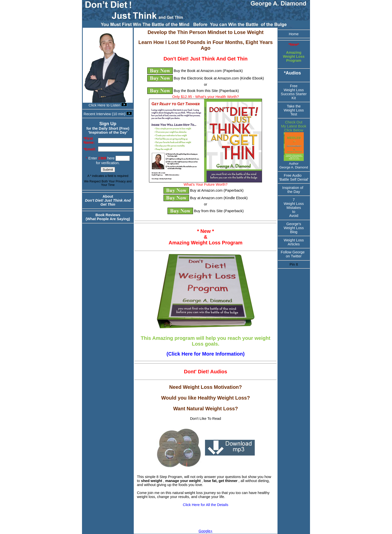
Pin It (294, 264)
